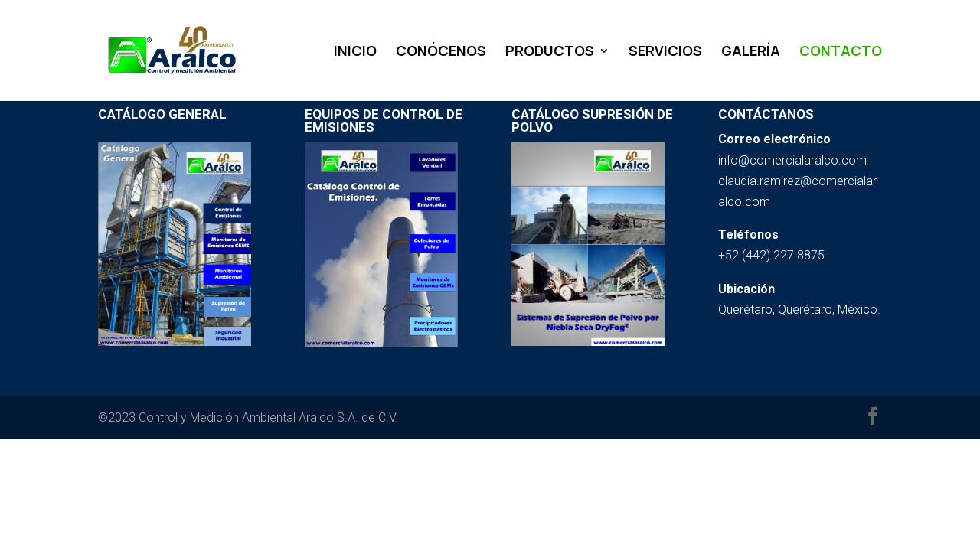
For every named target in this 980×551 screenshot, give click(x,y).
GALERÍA (751, 52)
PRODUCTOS (550, 52)
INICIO (355, 52)
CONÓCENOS (441, 52)
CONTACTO (841, 52)
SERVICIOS (665, 52)
